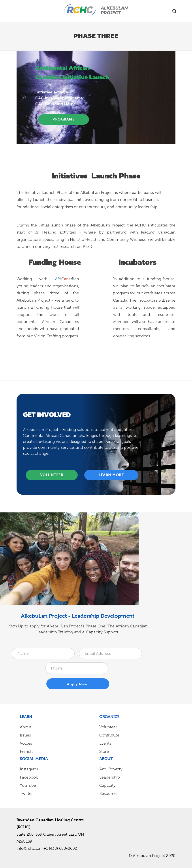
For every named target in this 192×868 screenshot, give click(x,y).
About (25, 727)
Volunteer (52, 475)
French (26, 751)
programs (64, 119)
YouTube (28, 785)
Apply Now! (78, 684)
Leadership (110, 777)
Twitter (26, 794)
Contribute (109, 735)
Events (105, 743)
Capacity (107, 785)
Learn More (111, 475)
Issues (25, 735)
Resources (109, 794)
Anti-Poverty (111, 769)
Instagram (29, 769)
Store (104, 751)
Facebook (29, 777)
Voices (26, 743)
